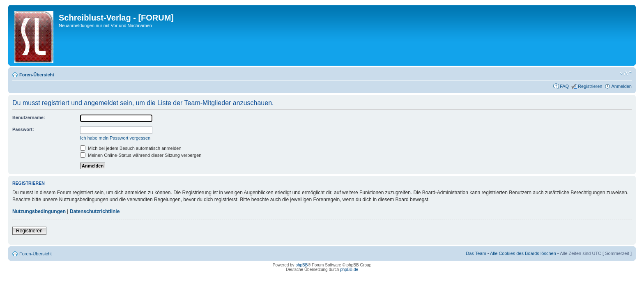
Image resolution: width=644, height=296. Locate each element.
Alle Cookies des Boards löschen (523, 253)
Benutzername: (29, 117)
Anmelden (621, 86)
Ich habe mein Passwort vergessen (115, 138)
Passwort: (23, 129)
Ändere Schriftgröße (626, 73)
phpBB (301, 265)
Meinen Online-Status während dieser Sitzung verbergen (141, 155)
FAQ (564, 86)
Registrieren (590, 86)
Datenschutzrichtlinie (95, 211)
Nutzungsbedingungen (39, 211)
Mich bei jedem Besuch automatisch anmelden (131, 148)
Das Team (476, 253)
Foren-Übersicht (37, 75)
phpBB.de (349, 270)
